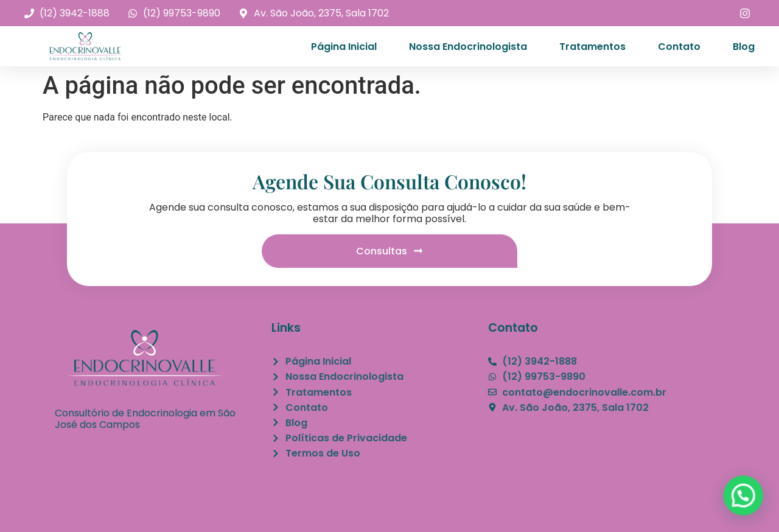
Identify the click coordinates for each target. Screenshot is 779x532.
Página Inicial (344, 47)
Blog (744, 47)
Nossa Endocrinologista (468, 47)
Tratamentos (592, 47)
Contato (679, 47)
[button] (744, 499)
